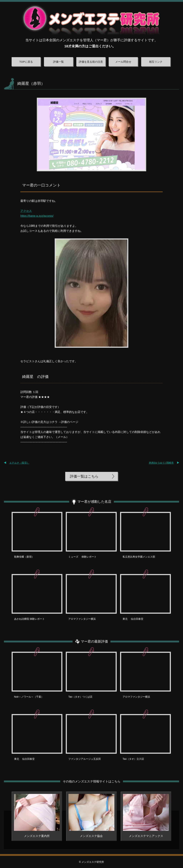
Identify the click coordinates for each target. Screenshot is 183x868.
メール (62, 437)
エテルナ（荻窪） (19, 463)
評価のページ (70, 422)
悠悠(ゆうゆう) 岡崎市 (161, 463)
